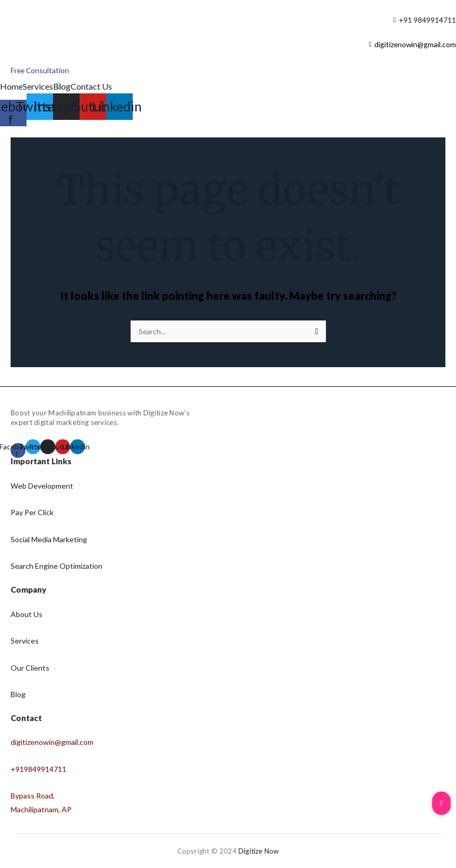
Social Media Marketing (49, 539)
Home (11, 86)
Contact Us (91, 86)
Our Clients (30, 668)
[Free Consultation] (40, 71)
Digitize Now (259, 851)
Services (38, 86)
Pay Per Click (32, 512)
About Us (27, 614)
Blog (62, 86)
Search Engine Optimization (57, 566)
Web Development (42, 486)
